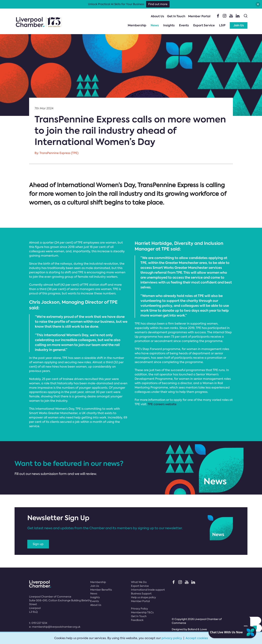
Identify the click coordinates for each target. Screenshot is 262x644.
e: (55, 627)
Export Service (204, 25)
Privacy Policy (139, 609)
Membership (137, 25)
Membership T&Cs (142, 612)
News (155, 25)
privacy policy (172, 638)
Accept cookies (197, 638)
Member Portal (199, 16)
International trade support (148, 590)
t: (38, 623)
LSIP (222, 25)
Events (184, 25)
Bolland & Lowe (197, 629)
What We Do (139, 582)
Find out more (158, 4)
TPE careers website (162, 404)
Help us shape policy (143, 597)
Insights (169, 25)
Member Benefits (101, 590)
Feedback (137, 620)
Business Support (141, 594)
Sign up (38, 544)
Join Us (239, 25)
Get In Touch (176, 16)
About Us (157, 16)
